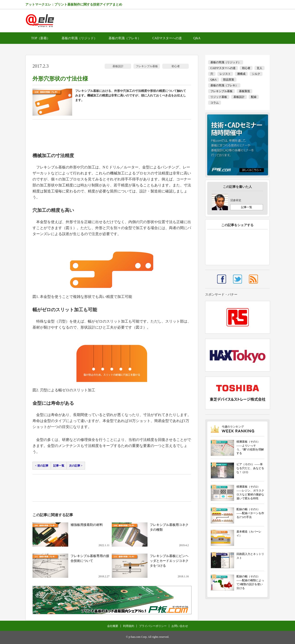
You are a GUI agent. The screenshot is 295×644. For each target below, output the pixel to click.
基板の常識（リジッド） (79, 38)
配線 (254, 97)
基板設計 (118, 66)
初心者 (176, 66)
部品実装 (229, 80)
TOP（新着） (41, 38)
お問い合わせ (180, 626)
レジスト (225, 74)
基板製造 (245, 91)
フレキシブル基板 (147, 66)
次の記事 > (76, 466)
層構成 (241, 74)
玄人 (260, 68)
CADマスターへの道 (167, 38)
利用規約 (129, 626)
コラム (215, 103)
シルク (256, 74)
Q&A (197, 38)
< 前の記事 (42, 466)
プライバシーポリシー (153, 626)
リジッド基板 (219, 97)
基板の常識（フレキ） (125, 38)
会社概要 (113, 626)
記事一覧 (59, 466)
